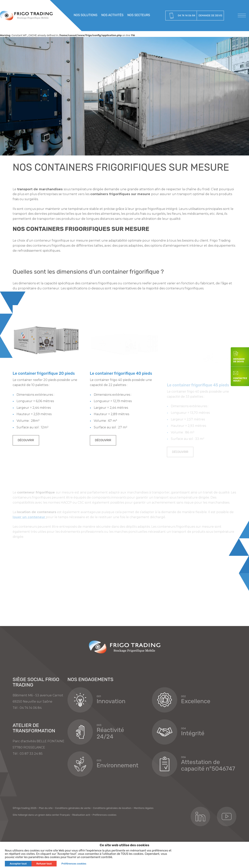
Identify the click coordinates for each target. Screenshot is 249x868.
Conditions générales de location (112, 830)
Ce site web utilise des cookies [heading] (124, 845)
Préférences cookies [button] (74, 864)
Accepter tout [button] (18, 864)
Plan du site (46, 830)
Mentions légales (144, 830)
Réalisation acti (81, 837)
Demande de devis (210, 16)
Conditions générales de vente (73, 830)
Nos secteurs (139, 15)
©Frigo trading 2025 (25, 830)
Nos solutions (86, 15)
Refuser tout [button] (44, 864)
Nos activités (112, 15)
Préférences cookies (105, 837)
